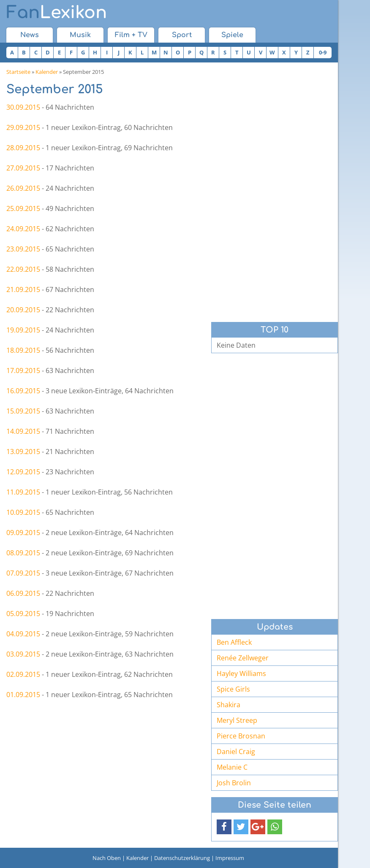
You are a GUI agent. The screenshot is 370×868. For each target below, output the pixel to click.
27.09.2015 (23, 168)
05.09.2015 (23, 614)
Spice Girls (233, 689)
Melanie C (232, 767)
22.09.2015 (23, 269)
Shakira (229, 705)
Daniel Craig (236, 752)
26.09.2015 (23, 188)
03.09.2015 (23, 654)
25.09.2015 (23, 208)
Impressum (230, 858)
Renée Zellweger (243, 658)
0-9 (323, 52)
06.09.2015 (23, 593)
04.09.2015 (23, 634)
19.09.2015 (23, 330)
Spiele (232, 35)
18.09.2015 (23, 350)
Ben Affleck (234, 642)
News (30, 35)
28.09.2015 (23, 148)
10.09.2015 (23, 512)
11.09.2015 (23, 492)
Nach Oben (107, 858)
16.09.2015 (23, 391)
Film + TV (131, 35)
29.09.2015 (23, 127)
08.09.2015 (23, 553)
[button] (224, 827)
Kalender (47, 72)
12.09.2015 (23, 472)
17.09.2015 (23, 370)
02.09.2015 (23, 674)
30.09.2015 (23, 107)
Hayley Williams (241, 673)
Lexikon (57, 13)
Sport (182, 35)
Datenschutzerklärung (182, 858)
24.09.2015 (23, 229)
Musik (80, 35)
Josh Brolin (234, 783)
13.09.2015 (23, 452)
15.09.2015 (23, 411)
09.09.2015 (23, 533)
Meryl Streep (237, 720)
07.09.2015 (23, 573)
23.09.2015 (23, 249)
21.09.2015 (23, 289)
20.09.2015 (23, 310)
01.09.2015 (23, 695)
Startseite (18, 72)
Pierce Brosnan (241, 736)
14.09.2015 (23, 431)
